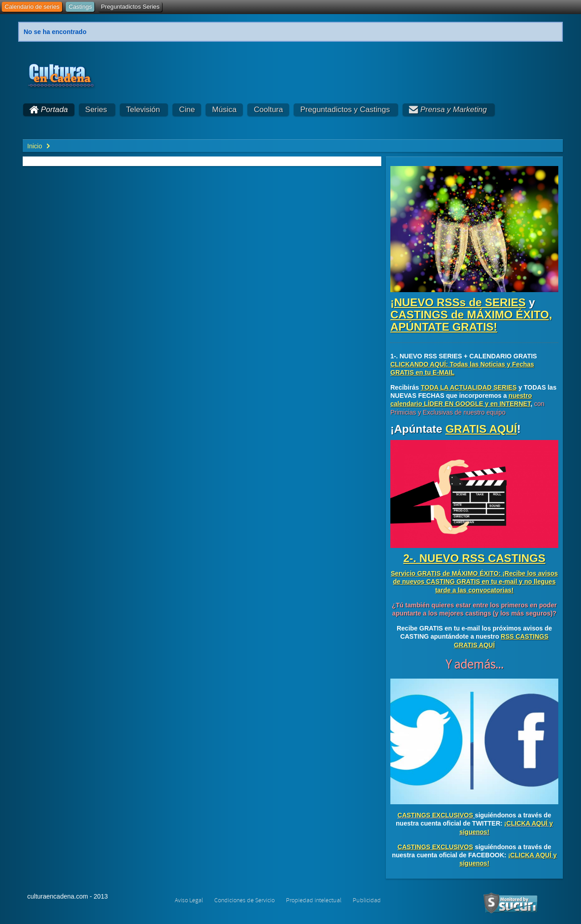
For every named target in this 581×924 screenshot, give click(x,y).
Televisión (143, 110)
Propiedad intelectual (314, 900)
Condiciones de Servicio (244, 900)
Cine (187, 110)
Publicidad (367, 900)
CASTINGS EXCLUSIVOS (435, 815)
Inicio (35, 146)
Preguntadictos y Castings (345, 110)
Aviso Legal (189, 900)
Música (224, 110)
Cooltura (268, 110)
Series (96, 110)
